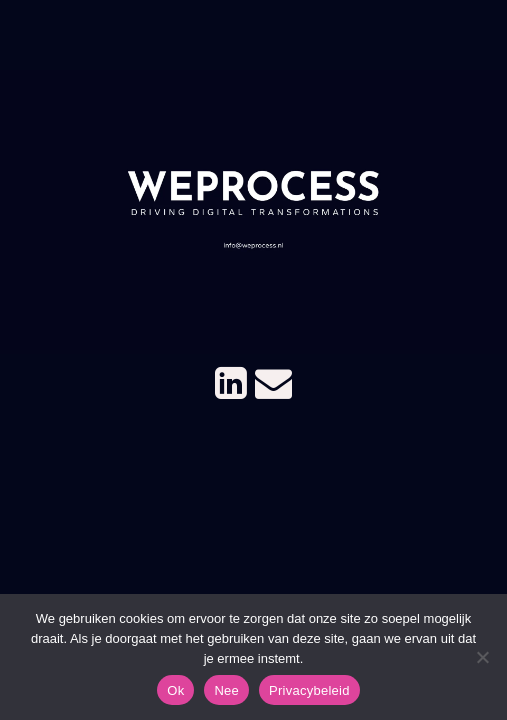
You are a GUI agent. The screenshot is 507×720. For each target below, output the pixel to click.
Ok (175, 690)
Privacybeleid (309, 690)
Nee (226, 690)
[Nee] (482, 657)
